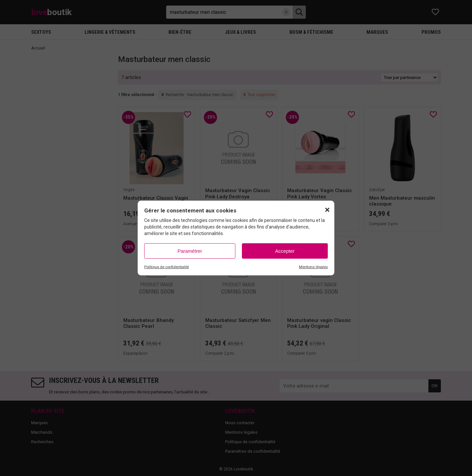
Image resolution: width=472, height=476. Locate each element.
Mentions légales (313, 267)
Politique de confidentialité (167, 267)
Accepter (285, 251)
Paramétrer (190, 251)
